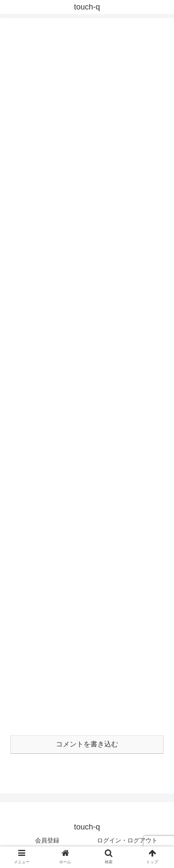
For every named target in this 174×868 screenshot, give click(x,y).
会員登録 (47, 840)
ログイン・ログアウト (127, 840)
